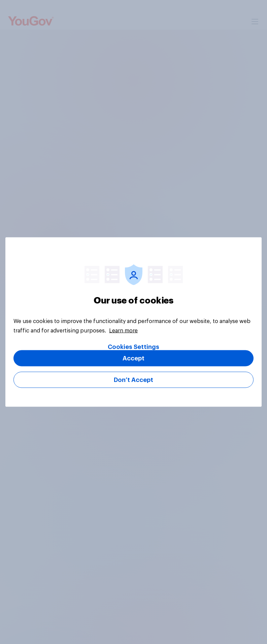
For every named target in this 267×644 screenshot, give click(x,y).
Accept (133, 358)
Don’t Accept (133, 380)
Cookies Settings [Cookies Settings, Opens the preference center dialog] (133, 347)
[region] (133, 322)
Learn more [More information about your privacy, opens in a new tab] (123, 331)
